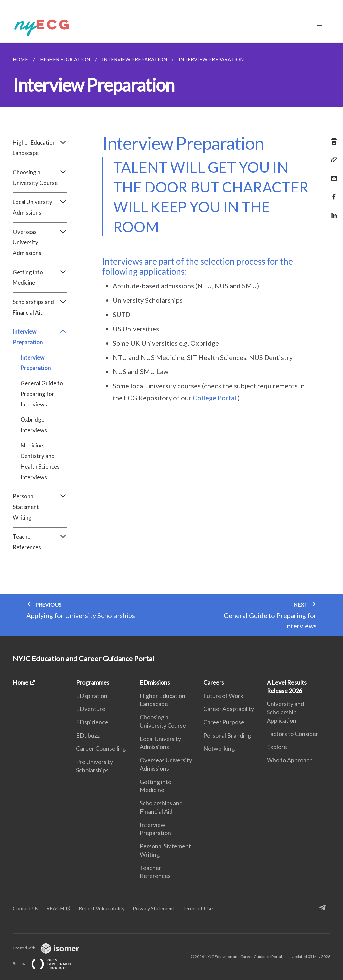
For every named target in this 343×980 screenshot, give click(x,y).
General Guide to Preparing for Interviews (42, 394)
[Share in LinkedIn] (332, 211)
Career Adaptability (229, 709)
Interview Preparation (40, 337)
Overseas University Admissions (40, 242)
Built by (48, 964)
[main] (171, 340)
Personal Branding (227, 735)
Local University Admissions (40, 207)
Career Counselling (101, 748)
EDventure (91, 709)
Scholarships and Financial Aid (40, 307)
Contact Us (25, 908)
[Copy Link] (332, 160)
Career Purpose (224, 722)
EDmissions (155, 682)
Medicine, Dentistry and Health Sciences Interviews (40, 461)
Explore (277, 747)
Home (21, 682)
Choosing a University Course (40, 178)
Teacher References (40, 542)
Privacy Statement (154, 908)
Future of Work (223, 696)
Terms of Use (197, 908)
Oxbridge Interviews (34, 425)
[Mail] (332, 174)
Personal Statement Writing (40, 507)
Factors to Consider (293, 734)
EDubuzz (88, 735)
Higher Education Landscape (40, 148)
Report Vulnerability (102, 908)
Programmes (93, 682)
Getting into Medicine (40, 277)
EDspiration (92, 696)
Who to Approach (290, 760)
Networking (219, 748)
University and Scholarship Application (285, 712)
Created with (51, 948)
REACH (55, 908)
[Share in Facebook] (332, 193)
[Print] (332, 141)
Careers (214, 682)
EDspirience (92, 722)
